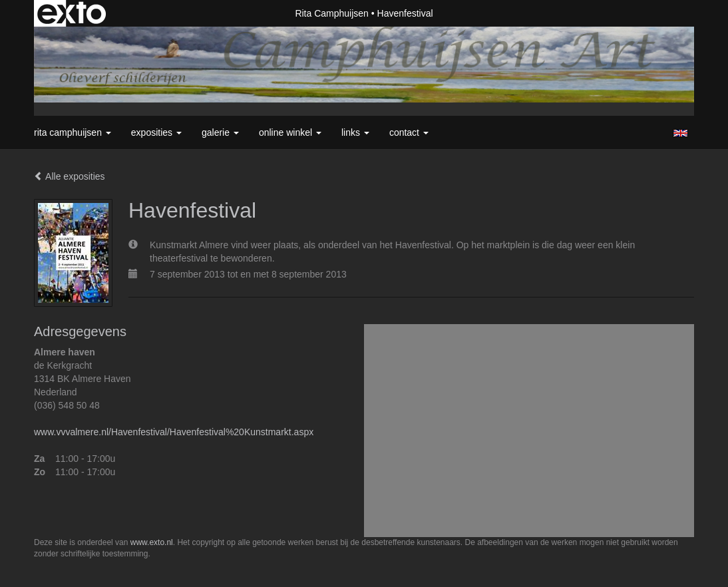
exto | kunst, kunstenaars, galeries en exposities (72, 13)
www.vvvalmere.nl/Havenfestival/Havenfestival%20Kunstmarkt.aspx (174, 432)
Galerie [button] (220, 132)
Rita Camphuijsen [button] (73, 132)
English (680, 133)
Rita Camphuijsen (332, 13)
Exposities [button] (156, 132)
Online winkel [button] (290, 132)
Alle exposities (70, 176)
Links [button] (355, 132)
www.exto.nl (152, 542)
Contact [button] (409, 132)
